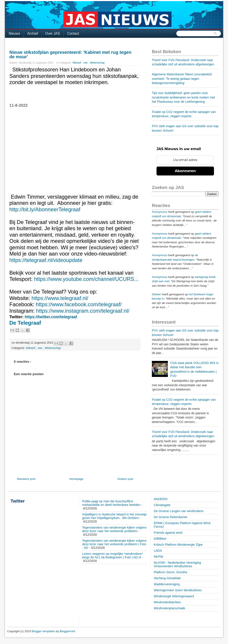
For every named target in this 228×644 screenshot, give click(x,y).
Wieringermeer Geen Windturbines (178, 590)
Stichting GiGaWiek (167, 578)
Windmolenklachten (167, 602)
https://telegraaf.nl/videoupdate (46, 260)
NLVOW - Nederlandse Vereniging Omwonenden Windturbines (177, 564)
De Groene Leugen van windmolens (179, 511)
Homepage (76, 479)
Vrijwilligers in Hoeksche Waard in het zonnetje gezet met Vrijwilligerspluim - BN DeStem (114, 516)
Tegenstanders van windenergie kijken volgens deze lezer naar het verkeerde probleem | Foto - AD (114, 544)
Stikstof (77, 63)
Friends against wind (168, 533)
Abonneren (185, 171)
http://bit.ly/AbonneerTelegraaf (45, 209)
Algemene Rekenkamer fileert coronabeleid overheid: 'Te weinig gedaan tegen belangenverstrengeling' (182, 79)
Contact (73, 33)
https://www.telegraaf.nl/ (60, 298)
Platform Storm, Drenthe (171, 572)
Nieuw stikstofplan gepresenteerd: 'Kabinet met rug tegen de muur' (70, 54)
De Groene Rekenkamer (171, 517)
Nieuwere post (26, 479)
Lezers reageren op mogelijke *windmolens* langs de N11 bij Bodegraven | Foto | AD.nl (113, 555)
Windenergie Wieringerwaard (174, 596)
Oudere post (125, 479)
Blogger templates (44, 631)
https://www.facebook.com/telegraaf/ (79, 304)
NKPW (159, 557)
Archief (33, 33)
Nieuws (14, 33)
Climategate (162, 505)
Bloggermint (67, 631)
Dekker (156, 294)
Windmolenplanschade (170, 608)
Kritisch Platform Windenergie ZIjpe (178, 545)
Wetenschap (97, 63)
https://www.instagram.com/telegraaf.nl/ (83, 311)
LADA (158, 551)
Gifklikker (160, 539)
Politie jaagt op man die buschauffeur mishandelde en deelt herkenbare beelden (111, 503)
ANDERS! (161, 499)
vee (86, 63)
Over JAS (53, 33)
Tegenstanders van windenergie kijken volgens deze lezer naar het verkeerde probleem (114, 529)
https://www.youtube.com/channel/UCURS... (86, 279)
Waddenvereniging (167, 584)
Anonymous (160, 212)
